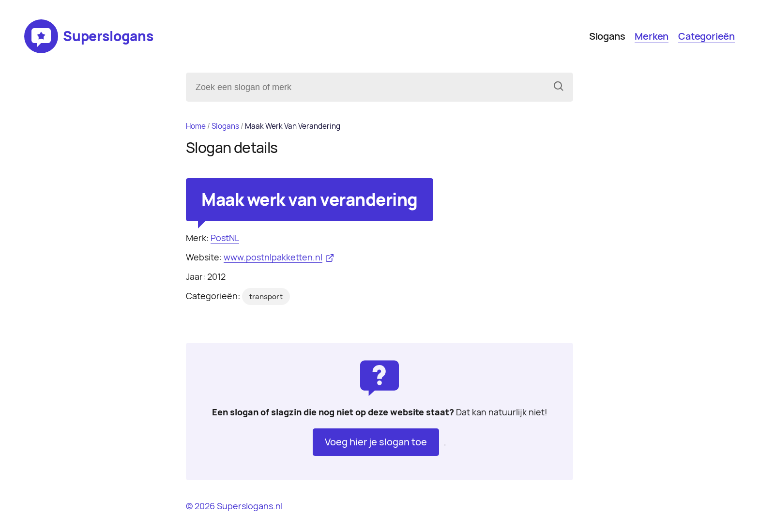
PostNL (225, 238)
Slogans (607, 36)
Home (196, 126)
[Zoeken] (559, 87)
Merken (652, 36)
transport (266, 297)
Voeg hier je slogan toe (376, 442)
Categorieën (706, 36)
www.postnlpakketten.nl (273, 257)
